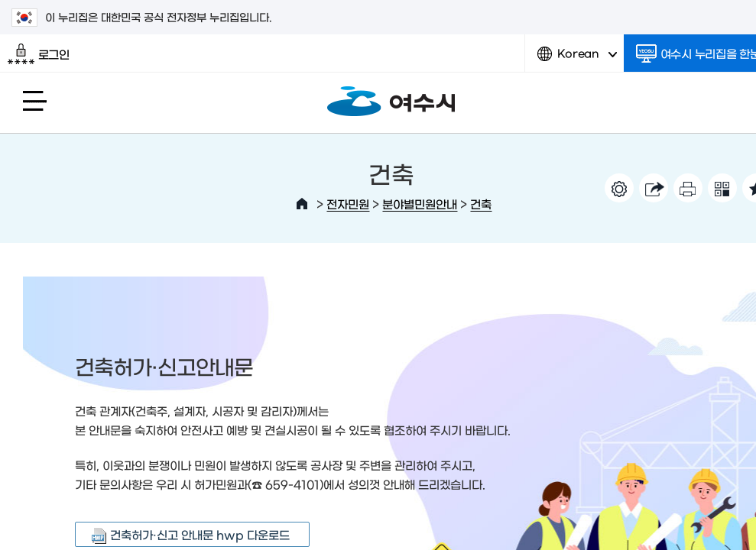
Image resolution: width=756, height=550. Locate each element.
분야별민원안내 (420, 204)
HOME (302, 204)
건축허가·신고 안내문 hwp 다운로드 (200, 534)
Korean (577, 59)
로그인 (39, 54)
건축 (481, 204)
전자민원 (348, 204)
